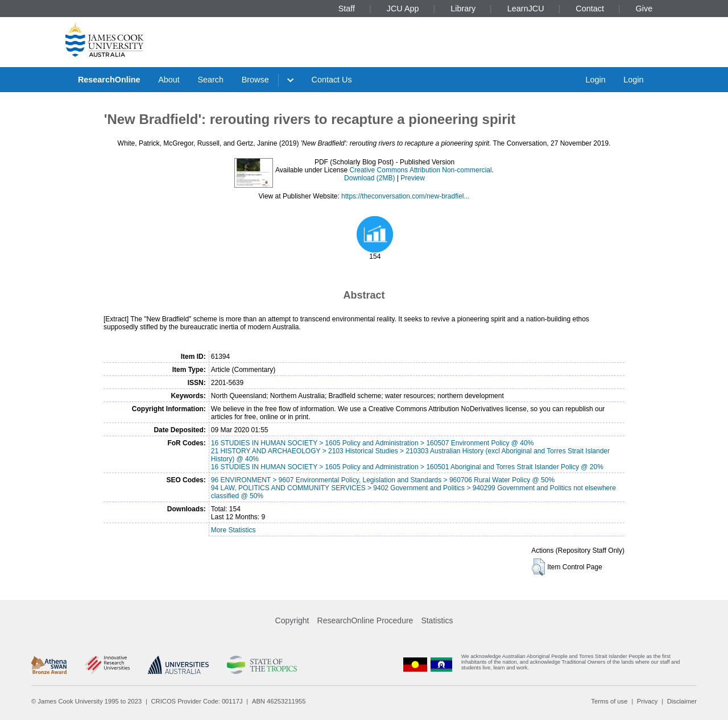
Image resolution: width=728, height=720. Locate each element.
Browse (255, 80)
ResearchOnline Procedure (365, 620)
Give (644, 9)
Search (210, 80)
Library (463, 9)
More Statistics (233, 530)
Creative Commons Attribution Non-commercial (421, 170)
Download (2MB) (369, 178)
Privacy (648, 701)
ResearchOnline (109, 80)
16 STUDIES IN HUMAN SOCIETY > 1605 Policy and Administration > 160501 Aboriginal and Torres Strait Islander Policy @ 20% (407, 467)
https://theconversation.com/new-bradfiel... (405, 196)
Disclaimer (682, 701)
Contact (590, 9)
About (169, 80)
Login (595, 80)
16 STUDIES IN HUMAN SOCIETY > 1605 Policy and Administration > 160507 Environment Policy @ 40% (373, 443)
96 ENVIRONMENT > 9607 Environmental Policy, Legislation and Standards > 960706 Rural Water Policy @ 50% (383, 480)
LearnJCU (526, 9)
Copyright (292, 620)
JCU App (403, 9)
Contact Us (332, 80)
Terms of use (609, 701)
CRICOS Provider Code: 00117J (197, 701)
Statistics (437, 620)
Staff (347, 9)
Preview (413, 178)
